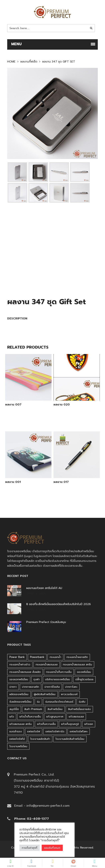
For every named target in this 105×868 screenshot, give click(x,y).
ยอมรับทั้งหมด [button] (52, 848)
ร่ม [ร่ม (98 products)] (38, 702)
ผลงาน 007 (13, 405)
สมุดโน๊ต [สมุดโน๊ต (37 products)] (14, 709)
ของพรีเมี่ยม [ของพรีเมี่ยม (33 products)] (84, 672)
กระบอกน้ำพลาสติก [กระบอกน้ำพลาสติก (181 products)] (77, 657)
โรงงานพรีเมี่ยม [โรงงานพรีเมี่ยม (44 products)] (18, 746)
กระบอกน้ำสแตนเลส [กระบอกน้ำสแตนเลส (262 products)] (47, 664)
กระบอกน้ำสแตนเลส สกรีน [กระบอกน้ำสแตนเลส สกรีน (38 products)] (77, 664)
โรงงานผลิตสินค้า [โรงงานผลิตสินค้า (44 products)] (40, 739)
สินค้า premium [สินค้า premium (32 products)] (33, 709)
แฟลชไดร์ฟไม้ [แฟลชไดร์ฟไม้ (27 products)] (17, 739)
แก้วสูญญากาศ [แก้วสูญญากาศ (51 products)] (55, 717)
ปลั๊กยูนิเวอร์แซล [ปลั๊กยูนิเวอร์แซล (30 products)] (84, 679)
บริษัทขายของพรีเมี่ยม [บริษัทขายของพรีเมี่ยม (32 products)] (58, 679)
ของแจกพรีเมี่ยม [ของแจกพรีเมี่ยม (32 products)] (19, 679)
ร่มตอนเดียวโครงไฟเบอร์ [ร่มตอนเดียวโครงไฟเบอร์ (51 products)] (59, 702)
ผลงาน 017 (61, 482)
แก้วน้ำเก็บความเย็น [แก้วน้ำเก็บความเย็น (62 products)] (30, 717)
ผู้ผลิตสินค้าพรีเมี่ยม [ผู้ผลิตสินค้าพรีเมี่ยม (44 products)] (45, 694)
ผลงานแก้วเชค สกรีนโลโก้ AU (44, 588)
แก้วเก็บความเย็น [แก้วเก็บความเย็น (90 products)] (46, 724)
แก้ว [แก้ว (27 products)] (12, 717)
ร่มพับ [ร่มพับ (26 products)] (82, 702)
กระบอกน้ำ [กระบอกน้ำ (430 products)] (55, 657)
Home (11, 62)
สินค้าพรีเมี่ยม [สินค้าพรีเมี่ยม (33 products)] (55, 709)
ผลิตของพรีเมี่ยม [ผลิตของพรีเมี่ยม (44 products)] (19, 694)
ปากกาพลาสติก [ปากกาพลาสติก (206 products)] (31, 687)
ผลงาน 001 (13, 482)
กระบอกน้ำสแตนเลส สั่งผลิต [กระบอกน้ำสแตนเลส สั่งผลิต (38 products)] (25, 672)
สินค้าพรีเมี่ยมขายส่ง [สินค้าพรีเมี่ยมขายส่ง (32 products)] (79, 709)
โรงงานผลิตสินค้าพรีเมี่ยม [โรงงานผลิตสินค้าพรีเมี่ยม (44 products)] (70, 739)
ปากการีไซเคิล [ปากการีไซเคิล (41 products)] (52, 687)
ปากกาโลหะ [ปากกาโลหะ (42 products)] (71, 687)
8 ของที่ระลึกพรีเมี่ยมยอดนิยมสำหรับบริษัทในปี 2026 (59, 604)
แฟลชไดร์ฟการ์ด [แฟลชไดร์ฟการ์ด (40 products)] (55, 731)
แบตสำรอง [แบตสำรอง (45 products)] (16, 731)
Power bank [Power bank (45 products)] (17, 657)
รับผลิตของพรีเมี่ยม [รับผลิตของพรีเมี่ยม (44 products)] (20, 702)
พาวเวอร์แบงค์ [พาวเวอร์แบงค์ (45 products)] (69, 694)
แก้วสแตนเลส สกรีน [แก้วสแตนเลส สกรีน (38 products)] (21, 724)
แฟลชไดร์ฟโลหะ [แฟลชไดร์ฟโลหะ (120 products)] (79, 731)
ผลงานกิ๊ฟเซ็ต (29, 62)
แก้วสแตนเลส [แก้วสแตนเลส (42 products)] (76, 717)
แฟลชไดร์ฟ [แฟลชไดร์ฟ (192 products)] (34, 731)
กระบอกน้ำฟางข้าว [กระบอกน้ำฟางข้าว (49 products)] (20, 664)
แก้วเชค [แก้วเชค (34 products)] (89, 724)
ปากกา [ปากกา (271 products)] (13, 687)
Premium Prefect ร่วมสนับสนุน (46, 622)
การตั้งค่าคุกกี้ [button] (30, 848)
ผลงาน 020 (62, 405)
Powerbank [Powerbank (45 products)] (37, 657)
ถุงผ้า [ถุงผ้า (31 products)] (37, 679)
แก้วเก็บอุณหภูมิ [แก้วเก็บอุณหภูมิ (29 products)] (70, 724)
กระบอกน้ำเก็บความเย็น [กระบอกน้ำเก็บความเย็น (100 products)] (59, 672)
